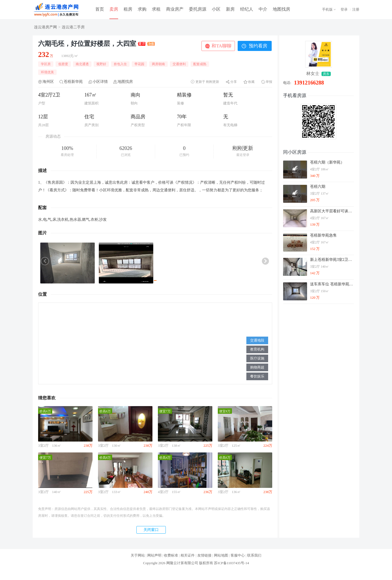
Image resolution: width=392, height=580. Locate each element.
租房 (128, 9)
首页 (100, 9)
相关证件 (188, 555)
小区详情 (100, 82)
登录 (344, 9)
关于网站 (138, 555)
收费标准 (171, 555)
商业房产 (175, 9)
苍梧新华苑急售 (323, 235)
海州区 (48, 82)
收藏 (251, 82)
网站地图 (221, 555)
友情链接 (204, 555)
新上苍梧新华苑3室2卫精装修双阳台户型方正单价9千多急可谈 (332, 260)
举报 (269, 82)
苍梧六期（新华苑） (327, 162)
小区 (216, 9)
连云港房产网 (45, 27)
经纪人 (247, 9)
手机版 (327, 9)
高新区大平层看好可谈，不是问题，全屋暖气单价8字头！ (332, 211)
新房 (230, 9)
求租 (156, 9)
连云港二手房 (73, 27)
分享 (234, 82)
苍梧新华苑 (73, 82)
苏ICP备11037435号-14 (231, 563)
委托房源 (198, 9)
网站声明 (154, 555)
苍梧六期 (318, 187)
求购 (142, 9)
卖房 (114, 9)
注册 (356, 9)
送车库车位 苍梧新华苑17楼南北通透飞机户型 (332, 284)
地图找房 (281, 9)
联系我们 (254, 555)
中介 (263, 9)
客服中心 (238, 555)
